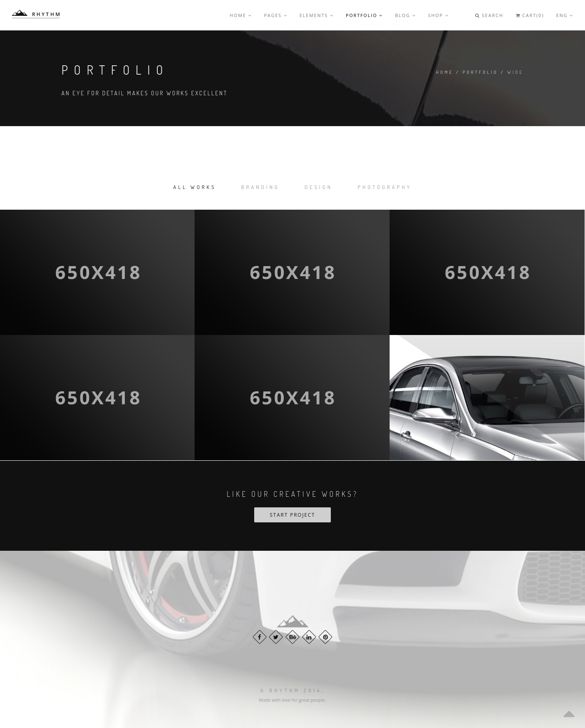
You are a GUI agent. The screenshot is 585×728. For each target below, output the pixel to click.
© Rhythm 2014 (291, 690)
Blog (405, 15)
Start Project (293, 515)
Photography (385, 187)
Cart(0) (530, 15)
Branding (260, 187)
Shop (438, 15)
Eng (565, 15)
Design (318, 187)
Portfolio (364, 15)
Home (241, 15)
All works (195, 187)
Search (489, 15)
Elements (317, 15)
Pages (276, 15)
